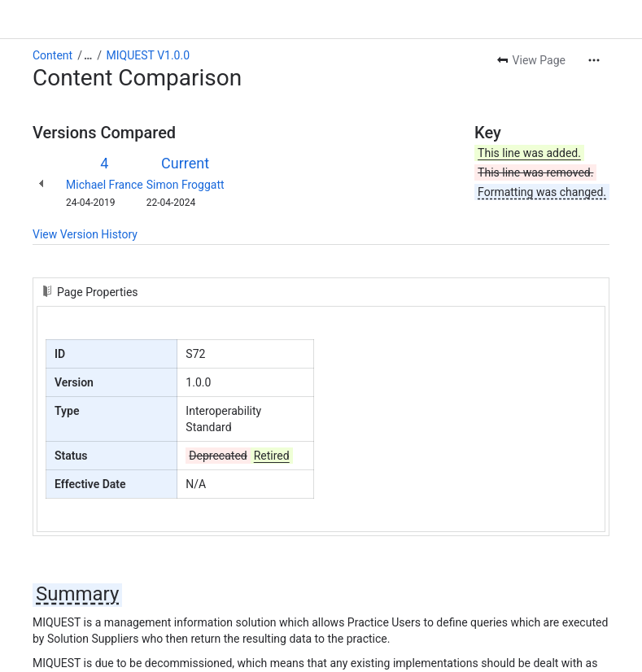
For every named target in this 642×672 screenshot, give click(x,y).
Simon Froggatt (186, 185)
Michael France (105, 185)
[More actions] (594, 60)
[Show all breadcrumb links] (88, 55)
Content (52, 55)
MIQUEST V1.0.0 (148, 55)
